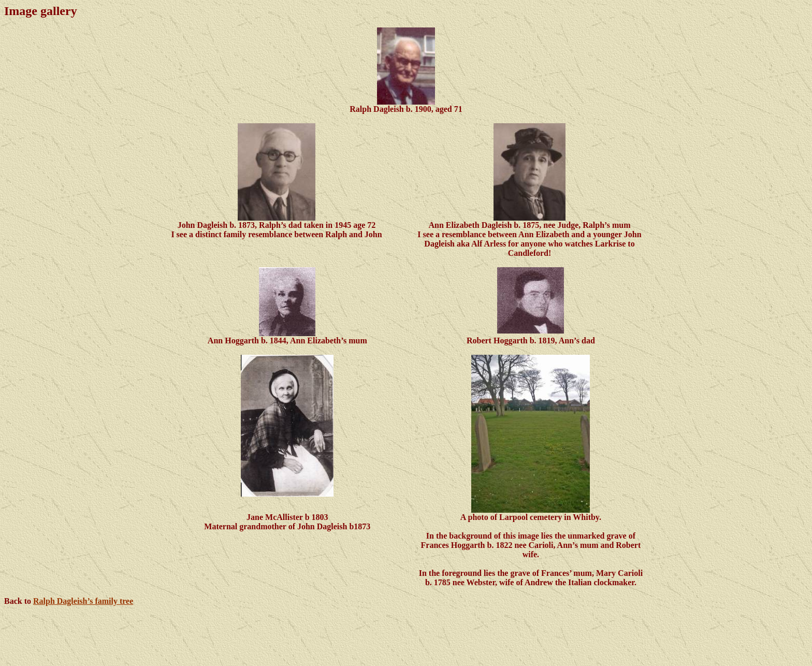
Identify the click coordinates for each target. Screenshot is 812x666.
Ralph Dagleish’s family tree (83, 601)
